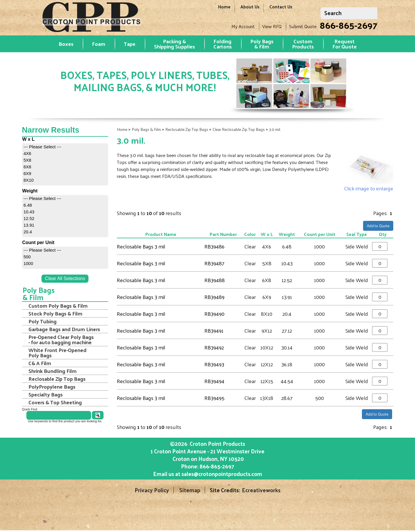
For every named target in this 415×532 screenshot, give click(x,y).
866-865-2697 (348, 25)
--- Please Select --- (42, 147)
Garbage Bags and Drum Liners (64, 329)
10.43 (29, 212)
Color (250, 234)
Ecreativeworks (261, 490)
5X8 (27, 160)
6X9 (27, 173)
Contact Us (281, 9)
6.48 (28, 205)
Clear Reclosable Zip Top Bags (239, 129)
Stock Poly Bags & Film (55, 313)
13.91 (29, 225)
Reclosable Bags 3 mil (141, 246)
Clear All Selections (65, 278)
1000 (28, 263)
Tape (130, 44)
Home (224, 9)
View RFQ (272, 26)
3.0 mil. (275, 129)
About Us (250, 9)
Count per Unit (320, 234)
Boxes (66, 44)
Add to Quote (378, 226)
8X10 (29, 180)
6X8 (27, 167)
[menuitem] (65, 147)
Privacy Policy (152, 490)
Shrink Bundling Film (52, 371)
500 (27, 257)
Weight (287, 234)
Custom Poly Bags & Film (58, 306)
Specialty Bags (46, 394)
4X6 (27, 153)
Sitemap (190, 490)
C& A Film (40, 363)
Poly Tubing (42, 321)
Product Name (161, 234)
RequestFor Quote (345, 44)
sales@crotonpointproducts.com (222, 474)
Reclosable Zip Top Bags (187, 129)
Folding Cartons (223, 44)
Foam (99, 44)
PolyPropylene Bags (52, 387)
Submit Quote (303, 26)
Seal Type (357, 234)
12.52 (29, 218)
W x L (267, 234)
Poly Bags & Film (262, 44)
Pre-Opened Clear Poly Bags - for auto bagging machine (61, 340)
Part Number (223, 234)
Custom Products (303, 44)
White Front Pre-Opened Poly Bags (57, 353)
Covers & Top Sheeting (55, 402)
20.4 (28, 232)
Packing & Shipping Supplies (174, 44)
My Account (243, 26)
